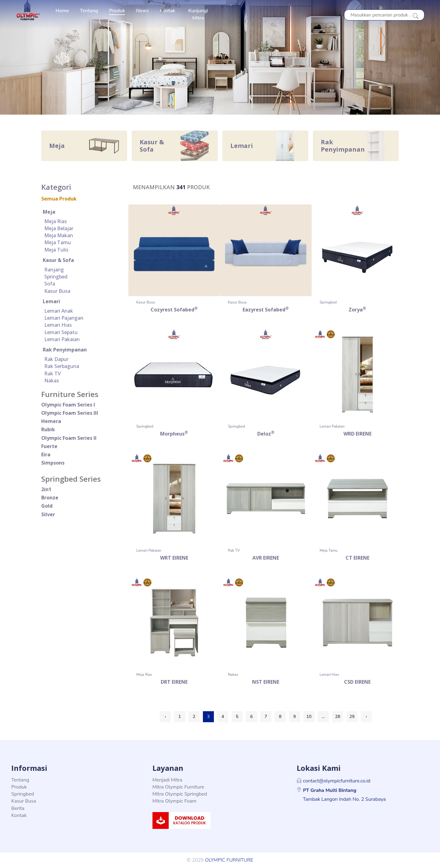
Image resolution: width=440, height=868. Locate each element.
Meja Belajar (59, 228)
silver (48, 514)
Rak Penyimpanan (65, 350)
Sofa (50, 284)
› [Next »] (366, 717)
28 (338, 717)
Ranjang (54, 270)
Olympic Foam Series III (70, 413)
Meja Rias (56, 221)
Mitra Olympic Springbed (180, 794)
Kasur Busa (57, 291)
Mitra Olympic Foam (174, 801)
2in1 (46, 489)
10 (309, 717)
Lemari (51, 301)
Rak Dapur (56, 359)
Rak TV (53, 373)
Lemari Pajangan (64, 318)
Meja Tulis (56, 250)
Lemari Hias (58, 325)
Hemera (51, 421)
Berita (18, 808)
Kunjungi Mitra (198, 14)
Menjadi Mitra (167, 780)
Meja (49, 212)
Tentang (89, 11)
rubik (48, 429)
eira (46, 454)
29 (352, 717)
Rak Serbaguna (62, 366)
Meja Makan (59, 235)
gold (47, 506)
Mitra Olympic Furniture (178, 787)
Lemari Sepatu (61, 332)
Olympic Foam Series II (69, 438)
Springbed (56, 277)
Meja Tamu (58, 242)
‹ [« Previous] (165, 717)
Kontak (167, 11)
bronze (50, 498)
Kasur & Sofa (58, 260)
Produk (117, 11)
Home (62, 11)
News (142, 11)
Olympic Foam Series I (68, 405)
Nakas (52, 381)
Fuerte (49, 446)
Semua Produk (59, 199)
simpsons (53, 463)
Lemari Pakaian (62, 339)
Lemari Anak (59, 311)
